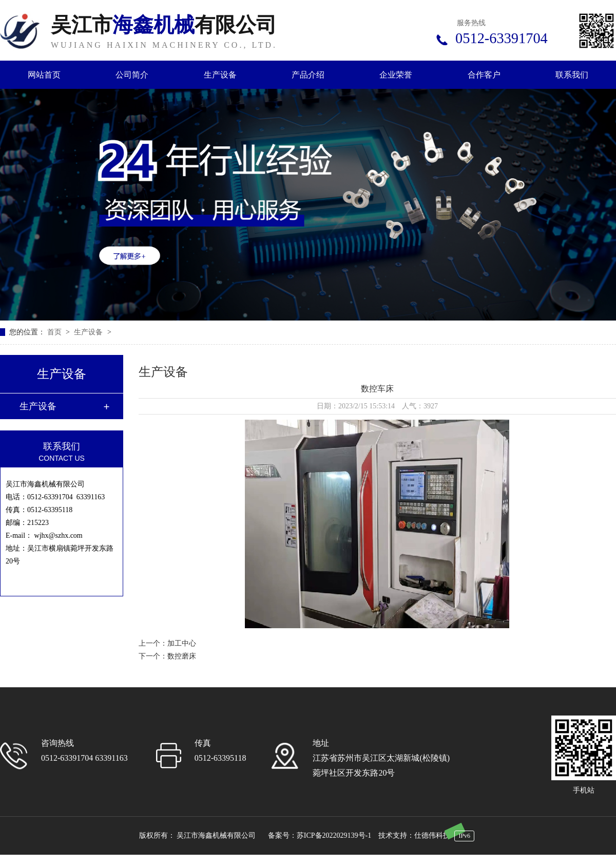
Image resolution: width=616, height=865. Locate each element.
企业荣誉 (396, 75)
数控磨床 (182, 656)
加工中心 (182, 643)
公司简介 (132, 75)
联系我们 (572, 75)
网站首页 (44, 75)
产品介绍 (308, 75)
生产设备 (220, 75)
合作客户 (484, 75)
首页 (55, 332)
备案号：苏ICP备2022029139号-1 (320, 835)
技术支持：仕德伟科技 (414, 835)
